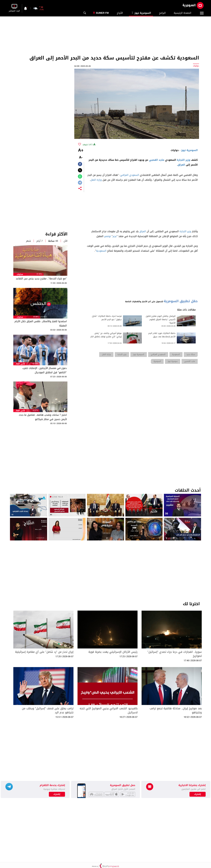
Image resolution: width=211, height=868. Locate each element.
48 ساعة (53, 241)
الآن (65, 241)
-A (81, 158)
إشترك (57, 794)
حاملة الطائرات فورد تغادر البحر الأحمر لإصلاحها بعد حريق (162, 335)
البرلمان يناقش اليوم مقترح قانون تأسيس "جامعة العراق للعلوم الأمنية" (161, 320)
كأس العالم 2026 (20, 364)
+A (81, 150)
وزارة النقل (96, 180)
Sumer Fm (102, 13)
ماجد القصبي (157, 160)
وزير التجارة (183, 160)
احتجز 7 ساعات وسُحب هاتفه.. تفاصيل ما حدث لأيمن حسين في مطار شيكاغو (43, 417)
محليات (20, 274)
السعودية (101, 251)
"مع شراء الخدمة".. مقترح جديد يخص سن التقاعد (41, 279)
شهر (28, 241)
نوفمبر (107, 236)
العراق (181, 165)
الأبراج (120, 13)
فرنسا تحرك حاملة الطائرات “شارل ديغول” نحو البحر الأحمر (107, 318)
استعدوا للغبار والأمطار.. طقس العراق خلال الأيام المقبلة (41, 323)
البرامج (162, 13)
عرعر (115, 236)
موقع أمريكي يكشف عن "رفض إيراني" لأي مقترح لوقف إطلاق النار (106, 335)
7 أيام (40, 241)
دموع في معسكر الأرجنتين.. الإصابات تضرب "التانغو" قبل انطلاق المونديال (45, 370)
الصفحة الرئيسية (182, 13)
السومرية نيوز (141, 13)
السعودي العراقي (130, 175)
